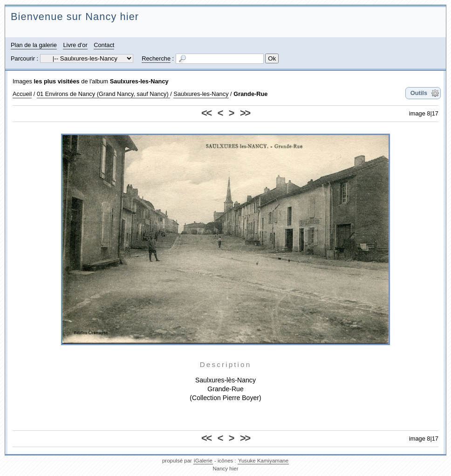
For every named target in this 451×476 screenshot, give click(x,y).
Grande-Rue (250, 94)
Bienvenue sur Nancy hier (75, 17)
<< (206, 113)
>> (245, 113)
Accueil (22, 94)
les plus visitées (57, 81)
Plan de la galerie (34, 45)
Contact (104, 45)
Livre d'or (75, 45)
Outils (419, 93)
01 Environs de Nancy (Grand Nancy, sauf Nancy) (103, 94)
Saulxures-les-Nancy (139, 81)
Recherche (156, 58)
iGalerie (203, 461)
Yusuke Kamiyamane (263, 461)
